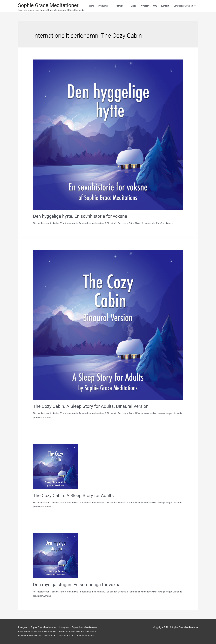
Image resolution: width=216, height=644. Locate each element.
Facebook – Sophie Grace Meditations (79, 632)
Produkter (103, 6)
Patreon (119, 6)
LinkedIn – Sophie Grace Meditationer (37, 636)
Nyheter (145, 6)
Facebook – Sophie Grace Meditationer (37, 632)
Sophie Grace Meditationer (49, 5)
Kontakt (165, 6)
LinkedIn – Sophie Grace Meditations (77, 636)
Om (155, 6)
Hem (91, 6)
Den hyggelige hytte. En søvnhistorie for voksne (80, 216)
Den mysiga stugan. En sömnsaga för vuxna (77, 585)
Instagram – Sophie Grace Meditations (79, 627)
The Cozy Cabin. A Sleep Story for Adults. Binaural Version (91, 406)
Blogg (133, 6)
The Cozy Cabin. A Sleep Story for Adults (73, 496)
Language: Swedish (183, 6)
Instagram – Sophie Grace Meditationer (38, 627)
